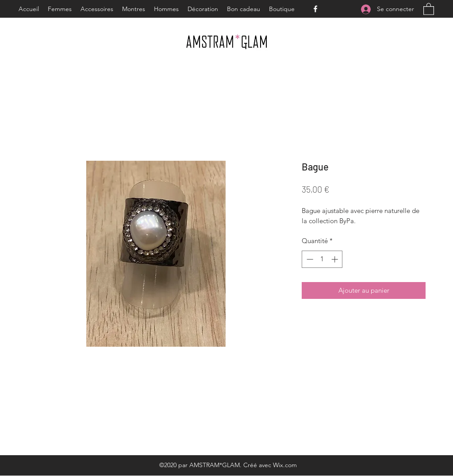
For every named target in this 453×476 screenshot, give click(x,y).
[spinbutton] (322, 259)
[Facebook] (315, 9)
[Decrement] (309, 259)
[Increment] (336, 259)
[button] (429, 9)
